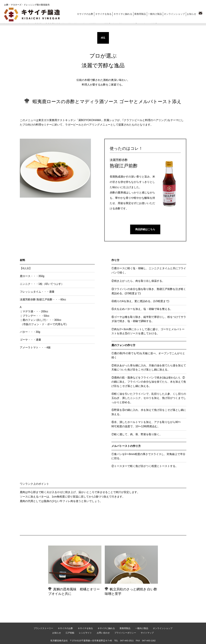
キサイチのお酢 (89, 13)
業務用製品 (142, 13)
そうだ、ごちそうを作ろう (47, 22)
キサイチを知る (106, 13)
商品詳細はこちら (145, 229)
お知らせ (191, 13)
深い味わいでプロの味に (75, 22)
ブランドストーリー (22, 22)
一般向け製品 (156, 13)
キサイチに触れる (125, 13)
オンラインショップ (175, 13)
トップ (7, 22)
